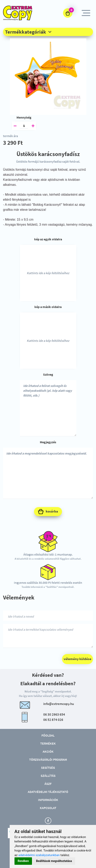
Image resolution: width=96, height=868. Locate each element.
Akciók (48, 751)
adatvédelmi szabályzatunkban (39, 855)
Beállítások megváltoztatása (54, 861)
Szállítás (48, 776)
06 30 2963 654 (54, 714)
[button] (48, 32)
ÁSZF (48, 784)
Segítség (48, 768)
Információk (48, 800)
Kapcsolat (48, 808)
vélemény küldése (77, 659)
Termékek (48, 743)
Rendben (23, 861)
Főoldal (48, 735)
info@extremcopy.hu (59, 704)
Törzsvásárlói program (48, 759)
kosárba (48, 512)
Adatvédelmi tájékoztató (48, 792)
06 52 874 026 (53, 720)
